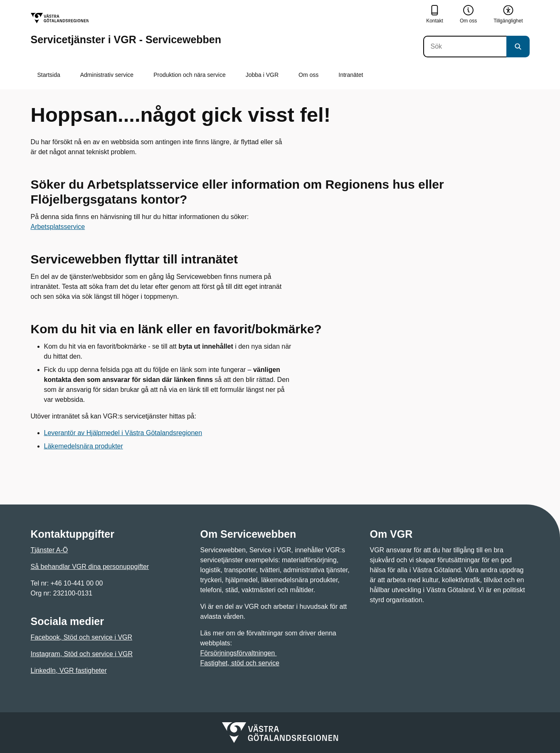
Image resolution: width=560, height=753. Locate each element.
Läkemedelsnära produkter (84, 446)
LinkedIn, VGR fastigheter (69, 671)
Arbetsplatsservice (58, 227)
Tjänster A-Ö (49, 550)
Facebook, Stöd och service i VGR (82, 637)
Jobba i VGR (262, 75)
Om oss (308, 75)
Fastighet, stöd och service (240, 663)
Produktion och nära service (190, 75)
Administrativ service (107, 75)
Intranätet (351, 75)
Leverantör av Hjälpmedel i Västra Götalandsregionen (123, 433)
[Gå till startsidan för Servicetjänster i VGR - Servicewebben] (126, 29)
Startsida (49, 75)
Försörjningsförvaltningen (239, 653)
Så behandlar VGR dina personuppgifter (90, 567)
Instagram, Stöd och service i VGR (82, 654)
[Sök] (465, 47)
